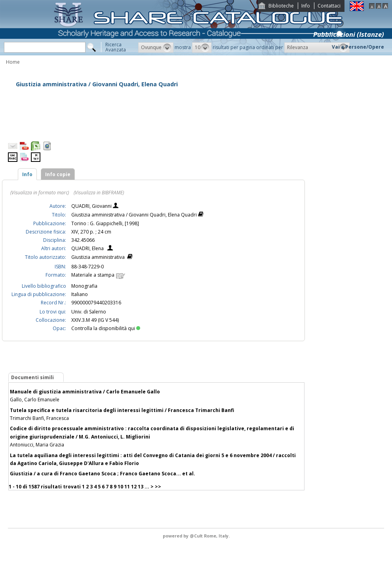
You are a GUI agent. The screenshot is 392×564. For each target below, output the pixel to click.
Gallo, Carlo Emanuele (35, 400)
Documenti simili (32, 377)
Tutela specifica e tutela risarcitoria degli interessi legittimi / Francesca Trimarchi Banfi (122, 410)
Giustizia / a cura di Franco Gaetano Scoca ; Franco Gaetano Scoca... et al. (103, 474)
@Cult (197, 536)
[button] (156, 47)
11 (127, 487)
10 (120, 487)
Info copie (58, 174)
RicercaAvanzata (116, 47)
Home (13, 62)
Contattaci (329, 6)
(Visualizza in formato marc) (40, 193)
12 (134, 487)
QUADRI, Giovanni (92, 206)
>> (158, 487)
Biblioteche (281, 6)
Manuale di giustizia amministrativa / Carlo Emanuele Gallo (85, 392)
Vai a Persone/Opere (358, 47)
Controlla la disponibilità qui (106, 328)
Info (306, 6)
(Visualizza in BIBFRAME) (99, 193)
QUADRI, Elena (88, 248)
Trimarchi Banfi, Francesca (39, 418)
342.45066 (83, 240)
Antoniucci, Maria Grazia (37, 445)
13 (141, 487)
